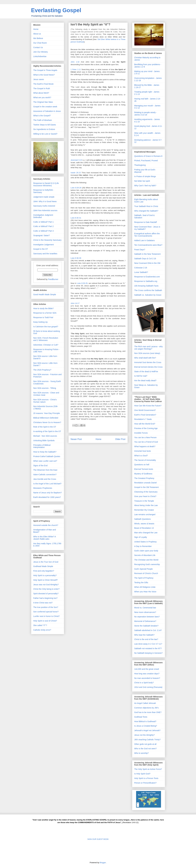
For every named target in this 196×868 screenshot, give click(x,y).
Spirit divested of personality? (46, 594)
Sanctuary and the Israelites (45, 254)
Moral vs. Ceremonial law (145, 608)
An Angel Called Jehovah (145, 703)
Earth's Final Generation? (145, 415)
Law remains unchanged (145, 514)
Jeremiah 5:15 (76, 160)
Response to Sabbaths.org (146, 281)
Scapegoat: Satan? (42, 235)
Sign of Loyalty (141, 537)
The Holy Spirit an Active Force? (148, 769)
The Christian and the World (146, 560)
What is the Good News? (44, 75)
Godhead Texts (141, 717)
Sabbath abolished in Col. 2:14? (148, 630)
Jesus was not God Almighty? (46, 585)
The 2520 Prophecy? (42, 370)
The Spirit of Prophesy (144, 578)
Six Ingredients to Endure (44, 129)
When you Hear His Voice (145, 592)
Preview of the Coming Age (146, 428)
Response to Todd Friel (43, 317)
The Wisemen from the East (45, 470)
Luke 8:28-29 (76, 188)
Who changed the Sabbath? (146, 211)
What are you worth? (42, 97)
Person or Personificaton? (145, 783)
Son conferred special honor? (46, 612)
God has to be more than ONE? (148, 712)
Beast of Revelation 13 (144, 528)
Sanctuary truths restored (44, 206)
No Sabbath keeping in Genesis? (148, 653)
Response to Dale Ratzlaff (146, 222)
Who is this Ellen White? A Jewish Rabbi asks (45, 538)
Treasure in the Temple (144, 501)
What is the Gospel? (42, 116)
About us (37, 34)
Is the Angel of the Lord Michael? (47, 484)
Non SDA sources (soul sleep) (147, 353)
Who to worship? (142, 753)
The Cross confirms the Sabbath (148, 290)
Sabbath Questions (143, 519)
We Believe (38, 38)
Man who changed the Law (146, 533)
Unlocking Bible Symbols (44, 440)
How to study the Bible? (44, 308)
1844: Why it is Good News (45, 201)
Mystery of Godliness (143, 474)
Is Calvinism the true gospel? (46, 327)
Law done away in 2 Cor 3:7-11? (148, 644)
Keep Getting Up (41, 322)
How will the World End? (145, 424)
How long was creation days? (147, 674)
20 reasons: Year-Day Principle (47, 413)
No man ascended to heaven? (147, 678)
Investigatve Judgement (44, 245)
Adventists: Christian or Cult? (46, 345)
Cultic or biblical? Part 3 (44, 231)
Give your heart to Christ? (145, 496)
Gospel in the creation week (45, 107)
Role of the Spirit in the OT (45, 427)
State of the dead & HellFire (146, 372)
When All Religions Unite (145, 587)
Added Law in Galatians (145, 240)
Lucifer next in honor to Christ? (47, 616)
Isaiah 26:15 (76, 173)
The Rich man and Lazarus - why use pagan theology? (148, 348)
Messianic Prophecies (43, 488)
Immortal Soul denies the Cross (148, 362)
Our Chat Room (40, 43)
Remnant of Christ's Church (146, 573)
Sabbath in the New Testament (147, 254)
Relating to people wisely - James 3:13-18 (146, 114)
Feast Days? (140, 250)
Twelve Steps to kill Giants (45, 125)
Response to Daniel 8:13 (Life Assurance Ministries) (46, 184)
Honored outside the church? (46, 525)
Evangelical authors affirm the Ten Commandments (147, 235)
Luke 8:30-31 (76, 218)
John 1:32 (75, 62)
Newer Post (76, 439)
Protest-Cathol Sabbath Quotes (47, 456)
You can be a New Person (145, 437)
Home (98, 439)
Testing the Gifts (141, 582)
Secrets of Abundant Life (145, 555)
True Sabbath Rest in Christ (146, 206)
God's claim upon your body (146, 551)
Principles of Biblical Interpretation (42, 446)
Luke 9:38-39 (76, 258)
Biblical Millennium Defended (46, 418)
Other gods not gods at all (145, 744)
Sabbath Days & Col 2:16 (145, 259)
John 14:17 (75, 303)
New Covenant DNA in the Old (147, 263)
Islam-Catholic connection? (45, 475)
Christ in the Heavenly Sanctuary (47, 240)
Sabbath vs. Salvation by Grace (148, 295)
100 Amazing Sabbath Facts (146, 286)
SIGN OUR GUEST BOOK (98, 839)
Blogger (103, 863)
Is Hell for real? (141, 376)
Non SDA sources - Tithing (45, 388)
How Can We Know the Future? (148, 406)
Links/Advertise (40, 56)
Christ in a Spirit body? (144, 683)
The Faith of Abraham (43, 120)
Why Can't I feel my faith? (145, 186)
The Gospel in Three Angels (45, 70)
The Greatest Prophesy (144, 478)
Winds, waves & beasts (144, 524)
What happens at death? (145, 446)
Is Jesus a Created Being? (146, 726)
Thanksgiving (140, 165)
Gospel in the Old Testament (146, 487)
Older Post (120, 439)
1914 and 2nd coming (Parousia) (148, 687)
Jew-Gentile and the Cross (45, 479)
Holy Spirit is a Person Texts (146, 778)
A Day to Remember (143, 546)
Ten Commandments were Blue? (148, 245)
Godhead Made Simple (43, 566)
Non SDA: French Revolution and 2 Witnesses (46, 339)
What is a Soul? (141, 456)
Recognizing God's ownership (147, 564)
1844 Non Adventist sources (45, 210)
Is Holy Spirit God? (142, 774)
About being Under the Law (146, 505)
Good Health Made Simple (45, 294)
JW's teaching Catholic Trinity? (147, 740)
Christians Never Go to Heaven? (47, 422)
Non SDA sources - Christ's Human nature (45, 401)
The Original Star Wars (43, 102)
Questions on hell (142, 465)
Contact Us (38, 47)
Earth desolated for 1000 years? (47, 497)
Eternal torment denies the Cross (148, 367)
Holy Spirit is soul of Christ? (45, 621)
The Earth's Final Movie (44, 84)
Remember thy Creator (144, 510)
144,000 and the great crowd (147, 669)
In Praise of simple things (145, 176)
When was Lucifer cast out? (45, 461)
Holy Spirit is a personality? (45, 575)
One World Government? (145, 410)
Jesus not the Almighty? (145, 735)
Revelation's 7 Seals (143, 419)
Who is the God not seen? (146, 749)
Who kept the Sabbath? (144, 635)
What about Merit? (41, 93)
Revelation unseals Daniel (146, 483)
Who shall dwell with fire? (145, 358)
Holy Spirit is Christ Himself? (46, 580)
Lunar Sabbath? (141, 272)
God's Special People (144, 569)
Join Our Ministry (41, 52)
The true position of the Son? (46, 607)
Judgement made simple (44, 197)
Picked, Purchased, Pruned (146, 161)
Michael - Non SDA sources (45, 436)
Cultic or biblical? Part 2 (44, 226)
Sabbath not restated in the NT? (148, 648)
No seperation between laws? (147, 617)
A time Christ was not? (43, 603)
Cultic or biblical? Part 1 (44, 222)
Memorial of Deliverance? (145, 621)
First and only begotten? (44, 571)
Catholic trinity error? (42, 630)
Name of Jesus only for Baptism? (48, 493)
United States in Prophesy (146, 542)
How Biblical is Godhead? (145, 721)
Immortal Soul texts (143, 451)
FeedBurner (53, 279)
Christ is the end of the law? (146, 639)
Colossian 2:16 (141, 268)
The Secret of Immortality (145, 460)
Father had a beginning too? (45, 598)
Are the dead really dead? (145, 380)
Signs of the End (40, 466)
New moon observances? (145, 612)
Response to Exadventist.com (147, 277)
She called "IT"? (40, 625)
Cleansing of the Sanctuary (146, 492)
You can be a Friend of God (146, 442)
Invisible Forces (141, 433)
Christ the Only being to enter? (46, 589)
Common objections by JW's (146, 708)
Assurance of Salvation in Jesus (47, 111)
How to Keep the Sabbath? (45, 452)
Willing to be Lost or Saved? (45, 134)
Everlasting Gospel (56, 10)
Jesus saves (39, 79)
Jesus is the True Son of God (46, 562)
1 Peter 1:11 (76, 69)
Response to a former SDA (45, 313)
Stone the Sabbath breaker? (146, 626)
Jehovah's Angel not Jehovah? (147, 730)
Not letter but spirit (142, 181)
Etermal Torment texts (144, 469)
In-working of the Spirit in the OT (47, 431)
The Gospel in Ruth (42, 88)
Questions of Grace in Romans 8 (148, 156)
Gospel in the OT (41, 249)
